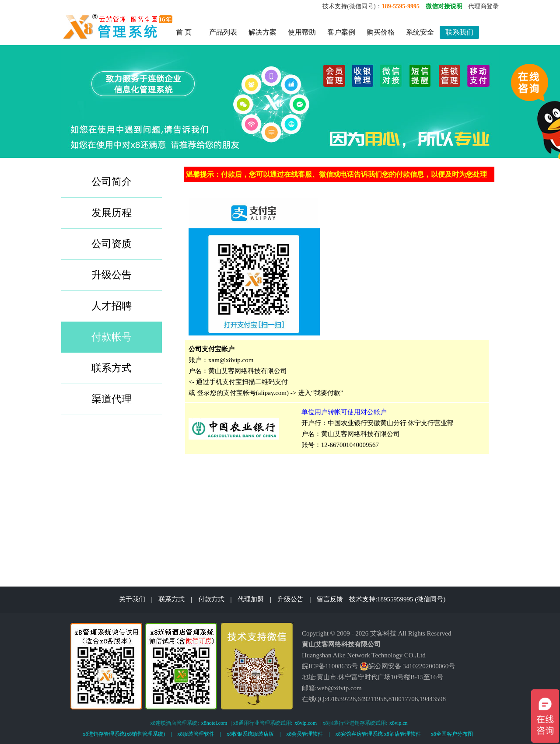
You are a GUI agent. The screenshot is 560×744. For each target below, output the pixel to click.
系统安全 (420, 32)
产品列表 (223, 32)
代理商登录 (483, 6)
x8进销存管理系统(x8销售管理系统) (124, 734)
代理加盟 (251, 599)
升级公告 (290, 599)
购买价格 (381, 32)
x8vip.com (306, 723)
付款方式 (211, 599)
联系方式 (171, 599)
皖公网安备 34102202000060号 (408, 666)
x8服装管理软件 (196, 734)
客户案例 (341, 32)
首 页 (184, 32)
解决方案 (262, 32)
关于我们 (132, 599)
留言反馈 (330, 599)
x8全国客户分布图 (452, 734)
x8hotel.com (214, 723)
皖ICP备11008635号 (330, 666)
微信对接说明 (444, 6)
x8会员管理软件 (304, 734)
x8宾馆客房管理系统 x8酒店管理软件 (378, 734)
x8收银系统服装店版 (250, 734)
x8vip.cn (399, 723)
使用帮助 (302, 32)
